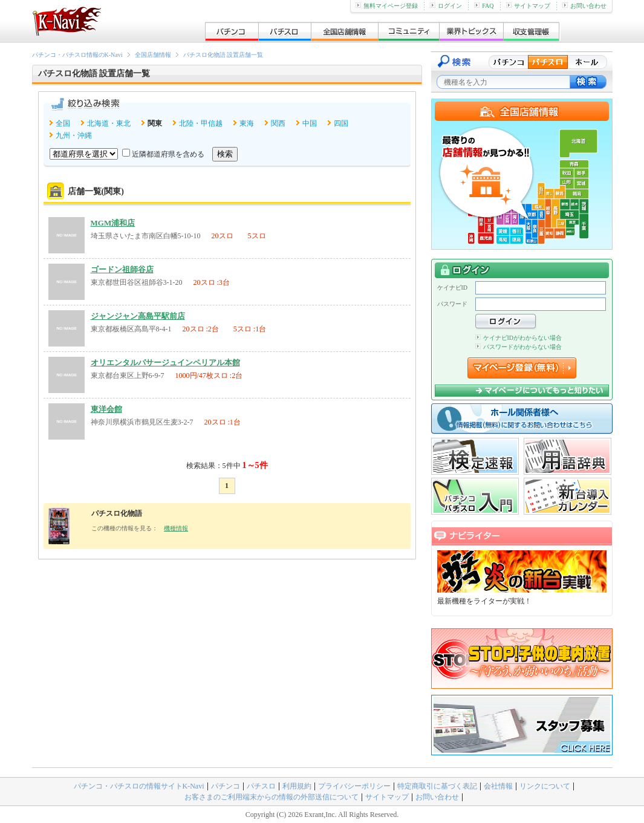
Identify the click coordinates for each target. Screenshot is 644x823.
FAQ (484, 6)
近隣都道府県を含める (168, 154)
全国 (63, 123)
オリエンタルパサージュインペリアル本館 (165, 363)
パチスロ (261, 786)
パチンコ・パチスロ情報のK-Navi (77, 55)
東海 (247, 123)
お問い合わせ (584, 6)
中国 (310, 123)
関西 (278, 123)
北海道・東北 (109, 123)
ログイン (446, 6)
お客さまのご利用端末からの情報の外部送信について (272, 797)
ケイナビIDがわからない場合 (519, 338)
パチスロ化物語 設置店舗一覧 (223, 55)
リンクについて (545, 786)
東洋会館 (106, 409)
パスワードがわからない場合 (519, 347)
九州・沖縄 (74, 135)
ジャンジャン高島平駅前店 (138, 316)
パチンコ (226, 786)
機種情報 (176, 528)
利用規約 (297, 786)
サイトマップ (528, 6)
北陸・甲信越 (201, 123)
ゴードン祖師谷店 (122, 269)
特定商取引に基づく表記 (437, 786)
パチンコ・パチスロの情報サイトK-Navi (139, 786)
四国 (341, 123)
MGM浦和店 (113, 223)
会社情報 (498, 786)
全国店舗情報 (153, 55)
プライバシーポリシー (354, 786)
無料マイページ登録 (387, 6)
